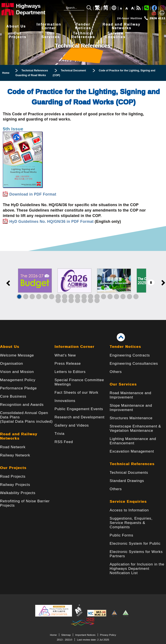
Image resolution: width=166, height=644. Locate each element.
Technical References (132, 464)
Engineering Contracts (130, 355)
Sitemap (66, 635)
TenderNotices (83, 26)
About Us (16, 26)
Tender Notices (125, 347)
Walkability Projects (18, 493)
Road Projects (13, 476)
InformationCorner (49, 26)
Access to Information (129, 510)
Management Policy (18, 380)
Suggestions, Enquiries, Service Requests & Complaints (131, 523)
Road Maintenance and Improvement (130, 395)
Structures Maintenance (131, 418)
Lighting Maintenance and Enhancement (133, 441)
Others (116, 372)
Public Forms (121, 535)
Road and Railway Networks (19, 436)
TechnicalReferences (83, 35)
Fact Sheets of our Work (76, 393)
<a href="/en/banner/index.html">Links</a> (83, 285)
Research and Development (79, 417)
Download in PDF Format (33, 194)
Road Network (13, 447)
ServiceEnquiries (116, 35)
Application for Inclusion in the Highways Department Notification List (137, 569)
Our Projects (13, 468)
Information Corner (74, 347)
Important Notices (85, 635)
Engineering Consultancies (134, 364)
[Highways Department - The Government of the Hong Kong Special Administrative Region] (29, 9)
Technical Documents (129, 473)
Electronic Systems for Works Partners (136, 554)
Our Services (123, 384)
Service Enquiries (128, 502)
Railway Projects (15, 485)
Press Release (68, 364)
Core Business (13, 396)
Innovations (65, 401)
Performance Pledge (18, 388)
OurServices (51, 35)
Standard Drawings (127, 481)
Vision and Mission (17, 372)
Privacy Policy (108, 635)
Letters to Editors (70, 372)
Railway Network (15, 455)
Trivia (59, 434)
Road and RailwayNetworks (122, 26)
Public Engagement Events (79, 409)
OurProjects (18, 35)
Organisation (12, 364)
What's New (65, 355)
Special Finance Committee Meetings (79, 382)
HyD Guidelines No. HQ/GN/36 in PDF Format (51, 222)
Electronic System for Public (135, 544)
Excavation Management (132, 451)
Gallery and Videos (72, 425)
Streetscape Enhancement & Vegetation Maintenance (135, 428)
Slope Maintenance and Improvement (131, 408)
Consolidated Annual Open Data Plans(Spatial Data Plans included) (26, 417)
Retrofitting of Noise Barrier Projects (25, 503)
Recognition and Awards (22, 405)
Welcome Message (17, 355)
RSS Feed (64, 442)
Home (53, 635)
